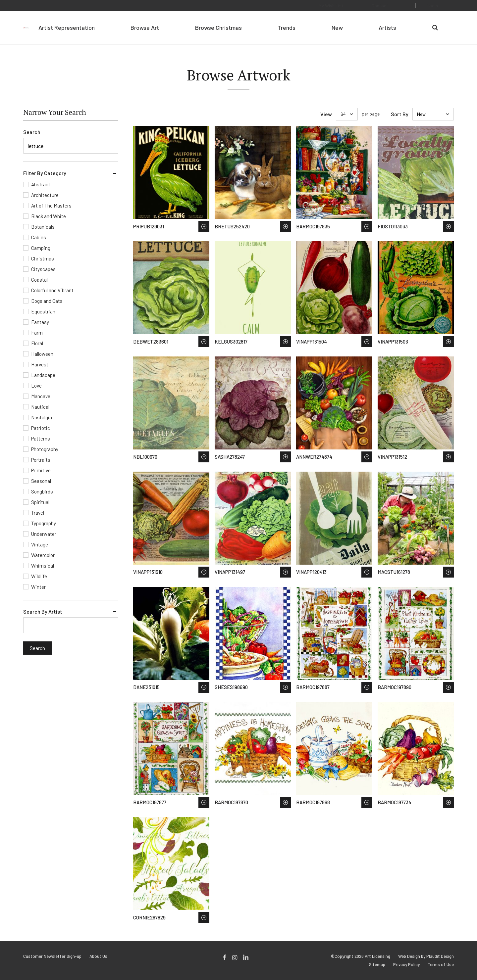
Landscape (43, 375)
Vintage (40, 544)
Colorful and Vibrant (52, 290)
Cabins (39, 237)
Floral (37, 343)
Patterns (41, 439)
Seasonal (41, 481)
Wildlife (39, 576)
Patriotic (41, 428)
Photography (45, 449)
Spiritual (40, 502)
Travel (38, 513)
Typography (44, 523)
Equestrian (43, 311)
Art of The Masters (51, 206)
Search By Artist (43, 611)
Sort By (400, 114)
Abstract (41, 184)
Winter (38, 587)
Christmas (43, 258)
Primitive (41, 470)
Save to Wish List (204, 227)
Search (32, 132)
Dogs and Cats (47, 301)
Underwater (44, 534)
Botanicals (43, 227)
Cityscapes (43, 269)
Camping (41, 248)
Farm (37, 333)
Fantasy (40, 322)
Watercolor (43, 555)
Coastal (39, 280)
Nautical (40, 407)
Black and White (49, 216)
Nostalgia (42, 417)
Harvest (40, 364)
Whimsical (43, 566)
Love (36, 386)
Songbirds (42, 491)
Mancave (41, 396)
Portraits (41, 460)
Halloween (42, 354)
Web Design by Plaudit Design (426, 956)
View (326, 114)
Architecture (45, 195)
